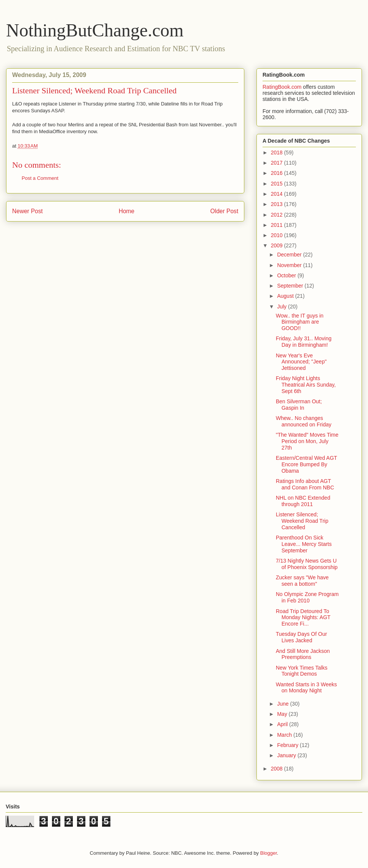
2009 (278, 245)
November (290, 265)
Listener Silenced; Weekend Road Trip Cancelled (302, 521)
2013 (278, 204)
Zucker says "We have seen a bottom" (302, 581)
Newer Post (28, 211)
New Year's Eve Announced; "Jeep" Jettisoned (301, 362)
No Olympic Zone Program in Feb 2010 (307, 597)
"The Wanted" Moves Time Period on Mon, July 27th (307, 441)
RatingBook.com (282, 87)
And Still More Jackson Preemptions (303, 654)
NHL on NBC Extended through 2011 (303, 501)
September (291, 286)
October (287, 275)
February (288, 745)
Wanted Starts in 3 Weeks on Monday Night (306, 688)
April (283, 724)
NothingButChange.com (95, 30)
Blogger (269, 853)
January (287, 755)
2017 (278, 163)
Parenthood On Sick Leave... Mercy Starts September (304, 544)
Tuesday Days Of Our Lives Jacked (301, 637)
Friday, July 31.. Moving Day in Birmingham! (304, 342)
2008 (278, 769)
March (285, 735)
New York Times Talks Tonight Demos (302, 671)
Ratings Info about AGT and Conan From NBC (305, 484)
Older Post (224, 211)
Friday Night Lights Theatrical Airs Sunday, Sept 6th (306, 385)
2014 (278, 194)
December (290, 255)
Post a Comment (40, 178)
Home (127, 211)
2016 (278, 173)
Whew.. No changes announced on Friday (304, 421)
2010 (278, 235)
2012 (278, 215)
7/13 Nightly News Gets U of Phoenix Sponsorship (307, 564)
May (283, 714)
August (286, 296)
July (282, 307)
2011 (278, 225)
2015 (278, 184)
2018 (278, 153)
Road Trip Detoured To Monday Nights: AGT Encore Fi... (303, 618)
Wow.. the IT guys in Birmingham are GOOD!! (300, 322)
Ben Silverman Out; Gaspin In (299, 405)
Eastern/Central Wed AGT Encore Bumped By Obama (306, 464)
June (283, 704)
